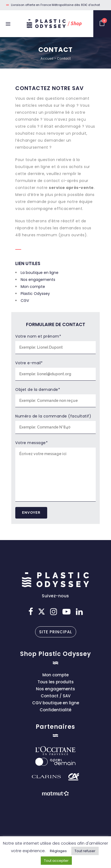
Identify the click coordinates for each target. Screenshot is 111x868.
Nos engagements (38, 280)
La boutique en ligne (40, 273)
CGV (25, 301)
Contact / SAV (56, 696)
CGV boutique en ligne (56, 703)
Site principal (56, 632)
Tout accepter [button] (56, 861)
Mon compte (33, 287)
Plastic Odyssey (35, 294)
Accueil (47, 58)
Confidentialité (56, 710)
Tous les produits (56, 682)
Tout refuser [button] (85, 851)
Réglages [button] (58, 851)
